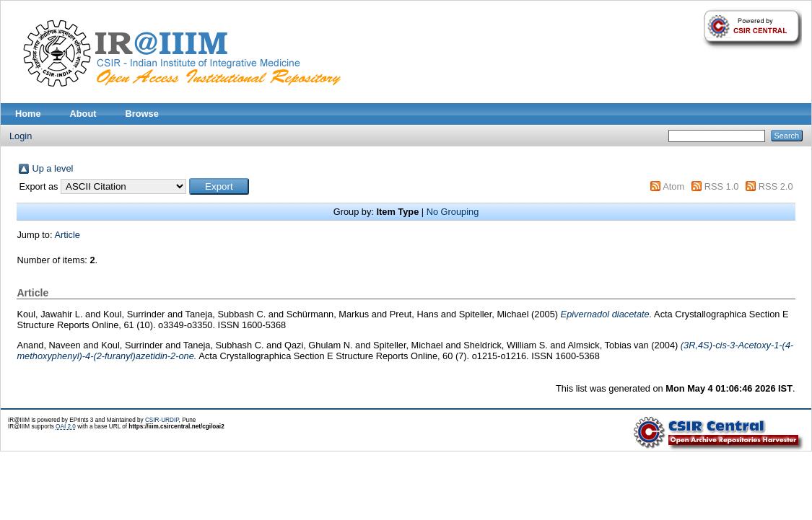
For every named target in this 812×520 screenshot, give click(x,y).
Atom (673, 186)
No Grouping (453, 212)
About (83, 114)
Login (21, 136)
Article (67, 235)
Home (28, 114)
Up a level (52, 168)
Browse (142, 114)
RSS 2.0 (776, 186)
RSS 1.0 (722, 186)
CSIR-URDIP (162, 420)
